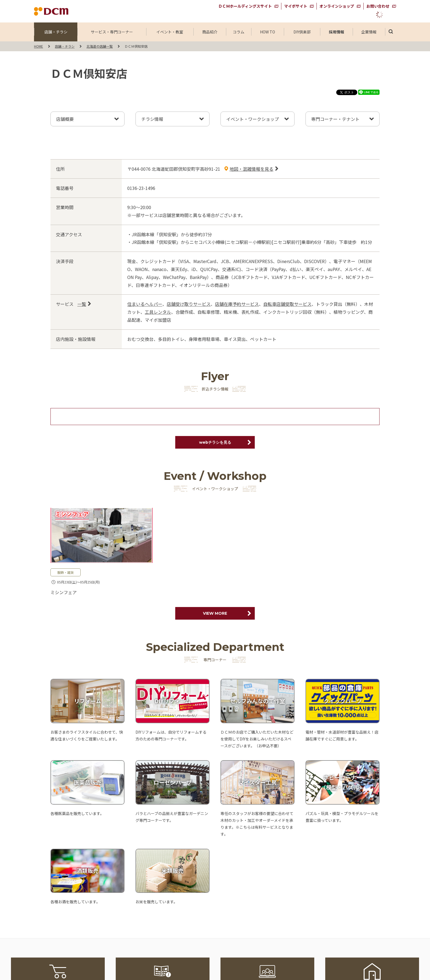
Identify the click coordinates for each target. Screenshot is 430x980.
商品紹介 (210, 32)
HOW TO (268, 32)
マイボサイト (296, 6)
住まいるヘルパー (145, 304)
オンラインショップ (337, 6)
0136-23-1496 (141, 188)
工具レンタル (158, 312)
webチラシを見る (215, 442)
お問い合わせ (378, 6)
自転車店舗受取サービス (287, 304)
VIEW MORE (215, 613)
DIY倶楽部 (302, 32)
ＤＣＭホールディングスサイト (245, 6)
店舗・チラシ (56, 32)
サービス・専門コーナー (112, 32)
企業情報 (369, 32)
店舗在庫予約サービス (237, 304)
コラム (239, 32)
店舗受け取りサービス (189, 304)
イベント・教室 (170, 32)
